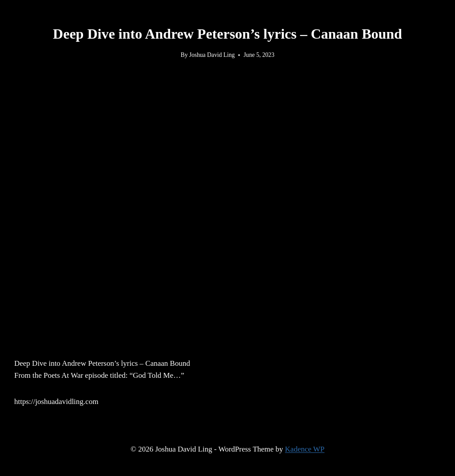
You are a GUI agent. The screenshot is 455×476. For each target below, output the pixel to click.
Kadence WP (305, 449)
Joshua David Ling (212, 55)
